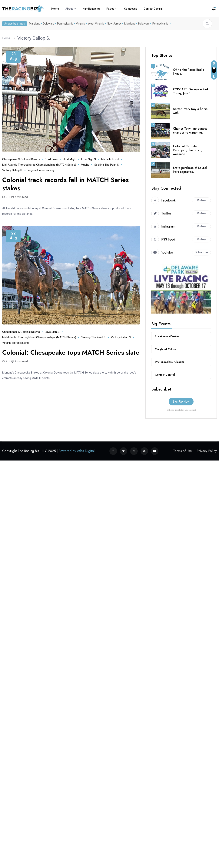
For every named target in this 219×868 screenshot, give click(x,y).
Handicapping (91, 9)
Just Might (70, 159)
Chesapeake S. (11, 159)
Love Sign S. (89, 159)
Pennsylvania (64, 24)
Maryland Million (166, 349)
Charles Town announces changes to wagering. (190, 131)
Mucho (85, 165)
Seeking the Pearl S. (107, 165)
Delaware (48, 24)
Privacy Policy (207, 451)
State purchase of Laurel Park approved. (190, 170)
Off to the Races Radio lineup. (189, 72)
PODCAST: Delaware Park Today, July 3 (191, 91)
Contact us (131, 9)
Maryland (34, 24)
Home (55, 9)
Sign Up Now (181, 402)
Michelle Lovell (110, 159)
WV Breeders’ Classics (170, 362)
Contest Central (153, 9)
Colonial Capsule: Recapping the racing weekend (188, 150)
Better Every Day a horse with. (190, 111)
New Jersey (113, 24)
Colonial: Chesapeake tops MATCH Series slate (71, 353)
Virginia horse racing (41, 170)
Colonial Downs (30, 159)
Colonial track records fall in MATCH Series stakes (65, 184)
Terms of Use (182, 451)
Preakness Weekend (168, 336)
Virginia (80, 24)
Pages (110, 9)
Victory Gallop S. (34, 38)
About (69, 9)
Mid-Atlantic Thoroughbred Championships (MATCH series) (39, 165)
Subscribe (202, 252)
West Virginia (95, 24)
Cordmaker (52, 159)
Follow (202, 200)
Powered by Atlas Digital (77, 451)
